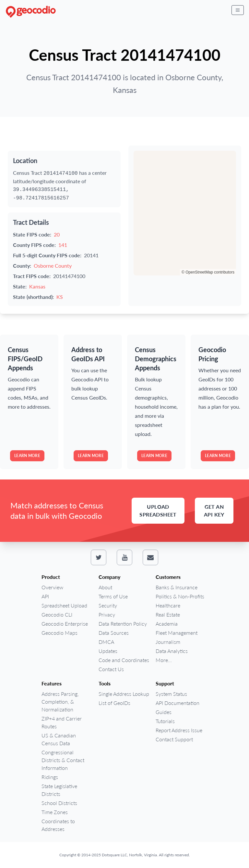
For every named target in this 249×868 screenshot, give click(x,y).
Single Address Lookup (124, 694)
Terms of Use (113, 596)
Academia (167, 624)
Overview (52, 587)
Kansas (37, 286)
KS (60, 297)
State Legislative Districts (59, 790)
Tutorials (165, 721)
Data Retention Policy (123, 624)
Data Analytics (172, 651)
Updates (108, 651)
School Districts (59, 803)
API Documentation (178, 703)
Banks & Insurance (177, 587)
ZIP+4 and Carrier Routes (62, 722)
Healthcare (168, 605)
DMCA (106, 642)
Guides (164, 712)
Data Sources (114, 633)
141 (63, 245)
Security (108, 605)
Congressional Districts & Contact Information (63, 760)
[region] (185, 213)
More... (164, 660)
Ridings (50, 777)
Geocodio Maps (59, 633)
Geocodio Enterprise (65, 624)
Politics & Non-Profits (180, 596)
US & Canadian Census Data (59, 739)
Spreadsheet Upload (64, 605)
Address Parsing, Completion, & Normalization (60, 702)
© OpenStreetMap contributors (208, 272)
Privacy (107, 614)
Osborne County (53, 266)
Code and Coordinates (124, 660)
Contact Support (174, 739)
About (105, 587)
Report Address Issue (179, 730)
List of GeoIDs (114, 703)
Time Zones (55, 812)
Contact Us (111, 669)
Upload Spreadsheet (158, 511)
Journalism (168, 642)
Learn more (27, 456)
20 (57, 234)
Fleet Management (177, 633)
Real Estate (168, 614)
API (45, 596)
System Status (171, 694)
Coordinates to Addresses (58, 825)
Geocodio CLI (57, 614)
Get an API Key (214, 511)
